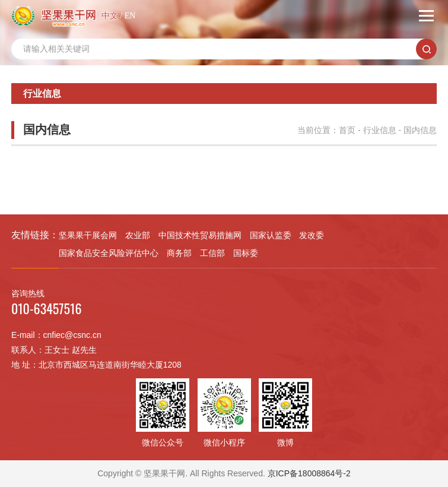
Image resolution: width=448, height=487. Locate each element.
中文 (110, 16)
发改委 (312, 235)
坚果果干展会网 (88, 235)
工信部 (212, 253)
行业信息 (380, 130)
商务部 (179, 253)
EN (130, 16)
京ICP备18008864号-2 (309, 473)
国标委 (246, 253)
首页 (347, 130)
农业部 (138, 235)
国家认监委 (271, 235)
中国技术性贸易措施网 (200, 235)
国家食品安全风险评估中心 (109, 253)
